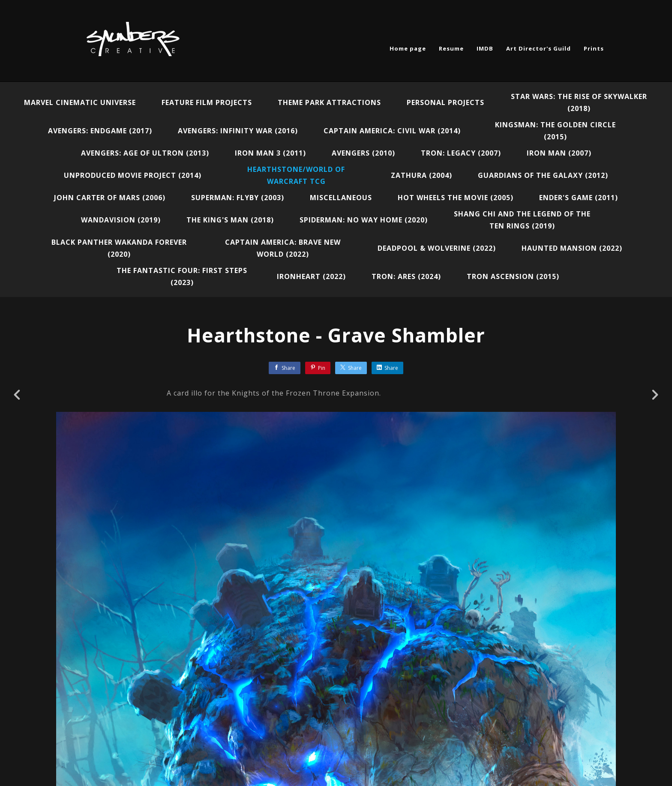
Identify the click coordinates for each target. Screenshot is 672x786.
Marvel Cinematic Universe (80, 102)
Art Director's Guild (538, 48)
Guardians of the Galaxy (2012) (543, 175)
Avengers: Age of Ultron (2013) (145, 153)
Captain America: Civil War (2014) (392, 131)
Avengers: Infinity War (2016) (238, 131)
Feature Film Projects (207, 102)
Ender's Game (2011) (579, 198)
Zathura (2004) (421, 175)
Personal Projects (445, 102)
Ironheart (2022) (311, 276)
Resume (451, 48)
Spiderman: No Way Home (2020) (364, 220)
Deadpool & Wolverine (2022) (437, 248)
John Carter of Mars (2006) (110, 198)
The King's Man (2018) (230, 220)
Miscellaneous (341, 198)
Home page (408, 48)
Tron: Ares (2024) (406, 276)
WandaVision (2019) (121, 220)
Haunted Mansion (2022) (572, 248)
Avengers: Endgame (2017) (100, 131)
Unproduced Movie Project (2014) (133, 175)
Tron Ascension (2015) (513, 276)
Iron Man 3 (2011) (270, 153)
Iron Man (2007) (559, 153)
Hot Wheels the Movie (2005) (456, 198)
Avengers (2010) (363, 153)
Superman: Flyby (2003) (238, 198)
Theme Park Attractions (329, 102)
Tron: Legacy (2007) (461, 153)
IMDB (485, 48)
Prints (594, 48)
